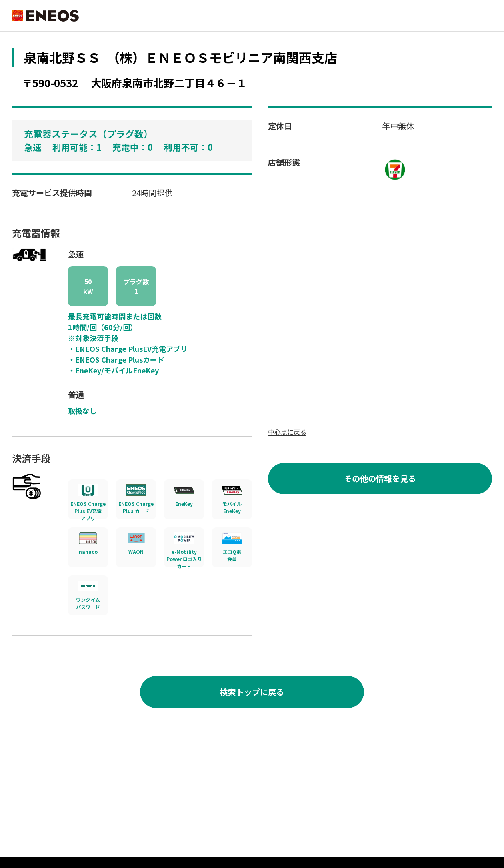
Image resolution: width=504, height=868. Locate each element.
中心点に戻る (287, 432)
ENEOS (46, 16)
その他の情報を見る (380, 478)
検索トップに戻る (252, 692)
